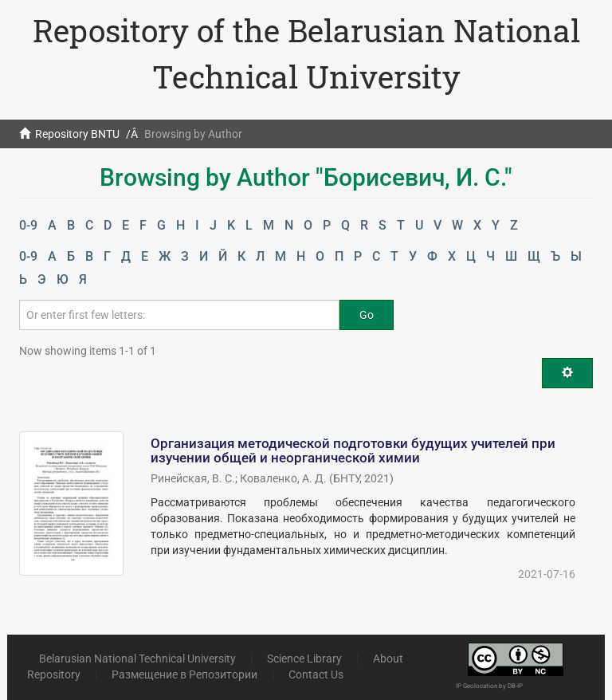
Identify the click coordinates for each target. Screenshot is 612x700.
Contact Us (316, 674)
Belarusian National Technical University (137, 659)
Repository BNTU (77, 134)
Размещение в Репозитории (184, 674)
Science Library (304, 659)
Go (367, 315)
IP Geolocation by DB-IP (489, 686)
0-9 (28, 225)
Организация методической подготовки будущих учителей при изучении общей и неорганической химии (353, 451)
